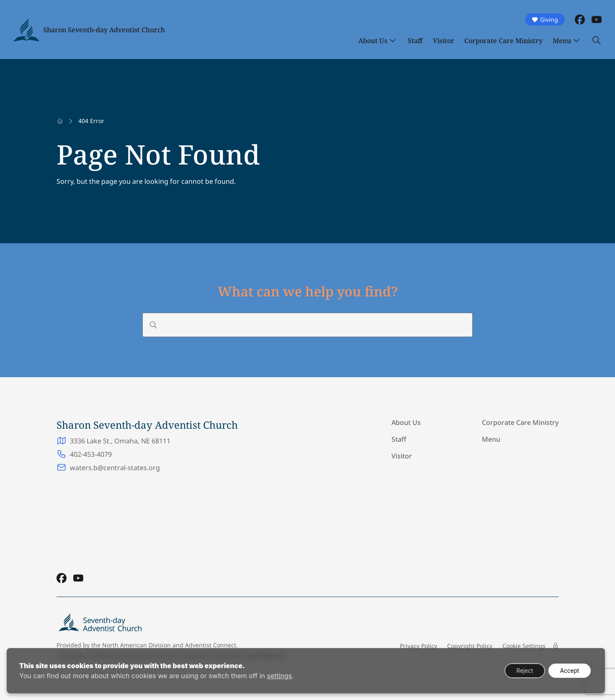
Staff (415, 41)
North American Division (136, 645)
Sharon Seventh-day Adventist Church (104, 30)
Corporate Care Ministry (503, 41)
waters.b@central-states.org (115, 468)
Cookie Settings (524, 646)
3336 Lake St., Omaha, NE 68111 (120, 441)
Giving (545, 19)
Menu (562, 41)
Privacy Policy (418, 646)
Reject (521, 670)
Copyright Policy (470, 646)
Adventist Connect (211, 645)
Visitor (444, 41)
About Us (373, 41)
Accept (568, 670)
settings (279, 676)
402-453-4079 (91, 454)
